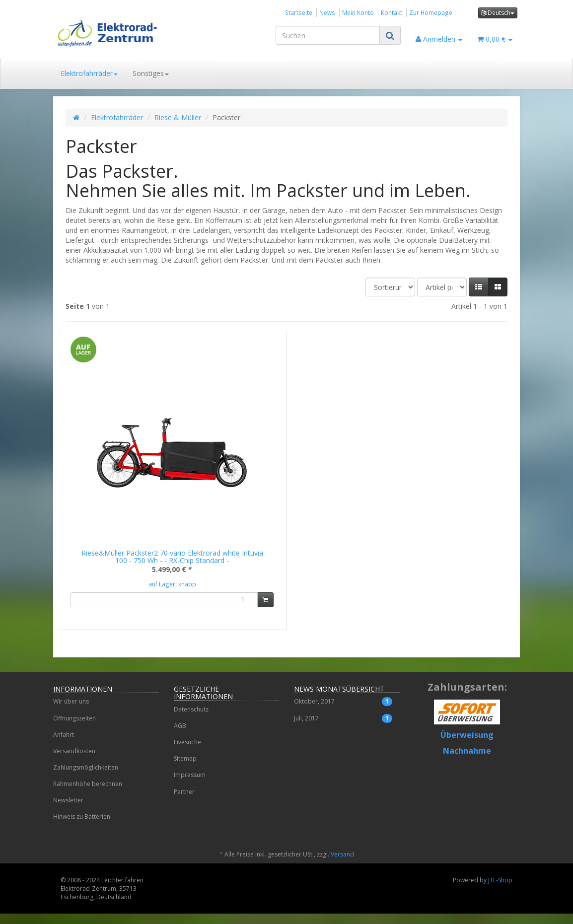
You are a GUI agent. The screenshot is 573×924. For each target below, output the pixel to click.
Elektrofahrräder (89, 73)
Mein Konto (358, 12)
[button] (479, 287)
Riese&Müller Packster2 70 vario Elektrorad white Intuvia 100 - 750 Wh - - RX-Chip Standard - (172, 557)
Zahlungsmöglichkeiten (86, 778)
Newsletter (68, 811)
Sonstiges (151, 73)
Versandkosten (74, 761)
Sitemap (185, 769)
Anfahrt (64, 745)
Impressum (190, 785)
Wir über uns (71, 712)
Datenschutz (191, 720)
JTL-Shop (500, 890)
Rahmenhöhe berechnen (88, 794)
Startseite (299, 12)
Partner (184, 802)
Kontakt (392, 12)
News (327, 12)
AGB (180, 736)
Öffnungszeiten (74, 729)
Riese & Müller (178, 117)
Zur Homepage (431, 12)
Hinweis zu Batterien (82, 827)
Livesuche (187, 752)
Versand (342, 865)
